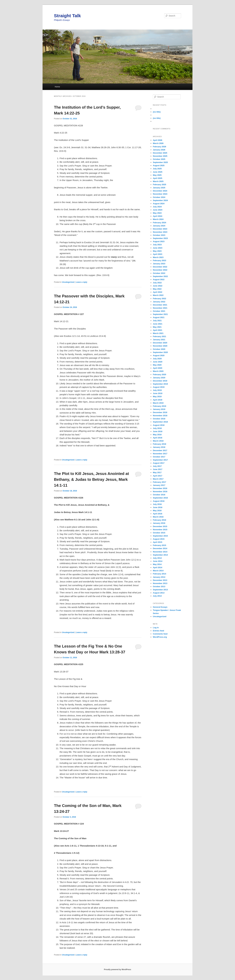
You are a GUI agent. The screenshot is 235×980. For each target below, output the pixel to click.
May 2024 (157, 213)
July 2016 (157, 504)
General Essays (160, 607)
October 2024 (159, 197)
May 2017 (157, 472)
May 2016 (157, 511)
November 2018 (160, 416)
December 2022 (160, 267)
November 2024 (160, 194)
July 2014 (157, 558)
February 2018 (159, 444)
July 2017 (157, 466)
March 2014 (158, 571)
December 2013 (160, 580)
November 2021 (160, 308)
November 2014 (160, 552)
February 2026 (159, 147)
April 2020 (158, 368)
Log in (156, 628)
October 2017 (159, 457)
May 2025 (157, 175)
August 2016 (159, 501)
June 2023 (158, 248)
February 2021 (159, 336)
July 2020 (157, 359)
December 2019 (160, 381)
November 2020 (160, 346)
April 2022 (158, 292)
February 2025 (159, 185)
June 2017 (158, 469)
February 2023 (159, 260)
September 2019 (160, 384)
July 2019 (157, 390)
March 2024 (158, 219)
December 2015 (160, 526)
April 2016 (158, 514)
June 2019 (158, 393)
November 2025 (160, 156)
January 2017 (159, 485)
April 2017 (158, 476)
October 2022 (159, 273)
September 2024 (160, 200)
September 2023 (160, 238)
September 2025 (160, 162)
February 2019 (159, 406)
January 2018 (159, 447)
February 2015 (159, 545)
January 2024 (159, 226)
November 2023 (160, 232)
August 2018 (159, 425)
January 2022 (159, 302)
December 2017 (160, 450)
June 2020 (158, 362)
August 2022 (159, 279)
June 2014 (158, 561)
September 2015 (160, 536)
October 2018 (159, 419)
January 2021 (159, 340)
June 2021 (158, 324)
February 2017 (159, 482)
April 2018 (158, 438)
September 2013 (160, 590)
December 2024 (160, 191)
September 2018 (160, 422)
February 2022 (159, 299)
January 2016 (159, 523)
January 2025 (159, 188)
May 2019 (157, 397)
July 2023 (157, 245)
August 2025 (159, 165)
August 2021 (159, 317)
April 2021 (158, 330)
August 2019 (159, 387)
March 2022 (158, 295)
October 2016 (159, 495)
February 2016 (159, 520)
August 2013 (159, 593)
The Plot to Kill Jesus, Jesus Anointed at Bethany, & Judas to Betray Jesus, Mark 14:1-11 (91, 479)
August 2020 (159, 355)
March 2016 (158, 517)
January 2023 (159, 264)
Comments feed (160, 634)
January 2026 (159, 150)
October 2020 (159, 349)
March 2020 (158, 371)
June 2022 (158, 286)
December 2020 (160, 343)
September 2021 (160, 314)
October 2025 (159, 159)
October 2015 (159, 533)
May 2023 (157, 251)
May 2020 (157, 365)
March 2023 (158, 257)
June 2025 (158, 172)
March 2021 (158, 333)
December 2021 (160, 305)
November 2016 (160, 491)
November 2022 (160, 270)
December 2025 (160, 153)
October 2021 (159, 311)
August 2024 (159, 204)
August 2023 (159, 241)
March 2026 (158, 143)
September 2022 (160, 276)
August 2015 (159, 539)
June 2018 (158, 431)
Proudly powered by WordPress (117, 970)
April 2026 (158, 140)
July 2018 (157, 428)
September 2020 (160, 352)
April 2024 (158, 216)
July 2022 (157, 283)
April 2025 (158, 178)
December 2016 (160, 488)
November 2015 (160, 530)
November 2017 (160, 454)
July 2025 (157, 169)
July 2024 (157, 207)
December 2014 (160, 548)
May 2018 (157, 435)
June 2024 (158, 210)
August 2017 (159, 463)
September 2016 (160, 498)
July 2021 (157, 321)
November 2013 (160, 583)
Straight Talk (67, 16)
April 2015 (158, 542)
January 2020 (159, 378)
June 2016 (158, 507)
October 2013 (159, 586)
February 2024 (159, 223)
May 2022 (157, 289)
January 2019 (159, 409)
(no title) (157, 112)
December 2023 (160, 229)
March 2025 (158, 181)
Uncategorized (68, 282)
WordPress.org (160, 637)
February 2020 (159, 374)
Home (57, 87)
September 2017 (160, 460)
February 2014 (159, 574)
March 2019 (158, 403)
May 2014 (157, 564)
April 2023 (158, 254)
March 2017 (158, 479)
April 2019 (158, 400)
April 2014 (158, 567)
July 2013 (157, 596)
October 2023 (159, 235)
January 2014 (159, 577)
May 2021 (157, 327)
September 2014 (160, 555)
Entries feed (158, 631)
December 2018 (160, 412)
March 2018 (158, 441)
